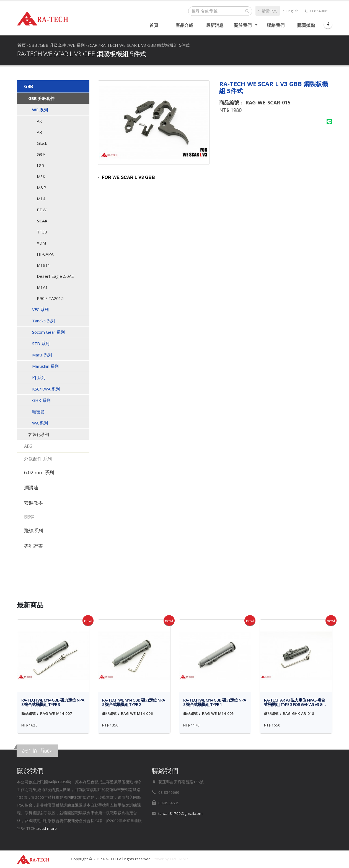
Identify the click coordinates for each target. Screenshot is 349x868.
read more (47, 828)
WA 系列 (40, 423)
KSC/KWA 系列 (46, 389)
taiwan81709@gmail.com (180, 813)
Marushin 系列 (45, 366)
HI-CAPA (45, 254)
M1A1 (42, 287)
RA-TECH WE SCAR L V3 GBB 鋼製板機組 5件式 (145, 45)
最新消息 (215, 25)
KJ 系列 (39, 377)
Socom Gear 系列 (48, 332)
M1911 (44, 265)
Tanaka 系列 (44, 321)
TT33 (42, 232)
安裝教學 (33, 503)
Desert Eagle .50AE (55, 276)
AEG (28, 446)
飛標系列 (33, 531)
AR (39, 132)
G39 (41, 154)
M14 (41, 199)
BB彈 (29, 517)
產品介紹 (184, 25)
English (291, 11)
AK (39, 121)
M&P (42, 188)
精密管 (38, 412)
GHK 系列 (41, 400)
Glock (42, 143)
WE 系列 (77, 45)
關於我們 (243, 25)
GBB (33, 45)
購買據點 (306, 25)
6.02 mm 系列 (39, 472)
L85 (40, 165)
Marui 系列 (42, 355)
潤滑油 (31, 488)
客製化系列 (39, 434)
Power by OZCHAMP (170, 859)
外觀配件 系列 (38, 459)
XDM (41, 243)
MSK (41, 176)
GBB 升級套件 (53, 45)
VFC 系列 (40, 309)
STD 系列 (41, 343)
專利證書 (33, 546)
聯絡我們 (276, 25)
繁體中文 (268, 11)
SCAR (92, 45)
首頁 (154, 25)
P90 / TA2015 (50, 298)
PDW (42, 210)
